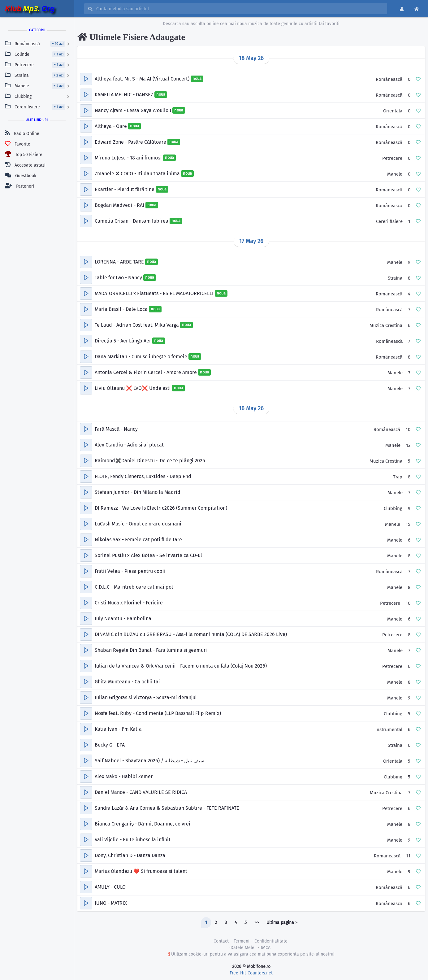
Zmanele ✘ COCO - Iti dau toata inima (138, 174)
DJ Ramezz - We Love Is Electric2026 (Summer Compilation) (161, 508)
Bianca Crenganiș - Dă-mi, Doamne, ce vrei (143, 824)
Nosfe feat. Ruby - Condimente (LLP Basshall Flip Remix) (158, 713)
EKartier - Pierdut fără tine (125, 189)
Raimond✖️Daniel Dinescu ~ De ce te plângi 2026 (150, 461)
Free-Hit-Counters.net (251, 973)
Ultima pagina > (282, 923)
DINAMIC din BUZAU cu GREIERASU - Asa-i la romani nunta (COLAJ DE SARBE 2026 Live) (191, 634)
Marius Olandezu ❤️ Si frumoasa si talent (141, 871)
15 (408, 524)
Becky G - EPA (110, 745)
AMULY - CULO (110, 887)
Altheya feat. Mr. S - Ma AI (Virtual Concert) (143, 79)
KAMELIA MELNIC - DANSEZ (125, 95)
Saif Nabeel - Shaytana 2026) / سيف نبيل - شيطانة (149, 761)
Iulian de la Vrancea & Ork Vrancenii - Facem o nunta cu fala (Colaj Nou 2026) (181, 666)
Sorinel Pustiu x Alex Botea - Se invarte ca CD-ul (148, 555)
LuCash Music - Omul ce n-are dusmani (138, 524)
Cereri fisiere (389, 221)
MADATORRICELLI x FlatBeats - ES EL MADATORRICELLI (155, 293)
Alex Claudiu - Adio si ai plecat (129, 445)
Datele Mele (242, 948)
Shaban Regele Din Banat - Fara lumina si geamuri (151, 650)
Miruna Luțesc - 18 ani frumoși (129, 158)
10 (408, 429)
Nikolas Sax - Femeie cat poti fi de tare (138, 540)
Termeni (242, 941)
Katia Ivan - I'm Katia (118, 729)
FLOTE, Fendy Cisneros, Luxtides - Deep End (143, 476)
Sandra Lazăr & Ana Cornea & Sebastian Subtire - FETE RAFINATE (167, 808)
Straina (395, 278)
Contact (221, 941)
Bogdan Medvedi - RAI (120, 205)
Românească (389, 79)
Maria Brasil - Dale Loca (122, 309)
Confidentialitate (271, 941)
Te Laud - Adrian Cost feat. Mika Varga (137, 325)
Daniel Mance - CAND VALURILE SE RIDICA (141, 792)
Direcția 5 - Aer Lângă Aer (123, 341)
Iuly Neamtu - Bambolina (123, 618)
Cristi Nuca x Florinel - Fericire (129, 603)
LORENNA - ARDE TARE (120, 262)
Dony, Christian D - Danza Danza (130, 855)
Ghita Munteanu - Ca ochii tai (127, 682)
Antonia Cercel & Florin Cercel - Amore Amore (146, 372)
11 (408, 856)
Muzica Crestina (386, 325)
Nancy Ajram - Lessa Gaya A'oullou (134, 110)
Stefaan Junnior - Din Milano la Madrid (138, 492)
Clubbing (393, 508)
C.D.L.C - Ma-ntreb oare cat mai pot (134, 587)
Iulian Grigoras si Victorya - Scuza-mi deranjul (146, 697)
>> (257, 923)
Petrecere (392, 158)
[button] (86, 79)
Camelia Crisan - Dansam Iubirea (132, 221)
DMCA (265, 948)
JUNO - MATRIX (111, 903)
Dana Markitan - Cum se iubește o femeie (142, 357)
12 (408, 445)
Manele (395, 174)
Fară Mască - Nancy (116, 429)
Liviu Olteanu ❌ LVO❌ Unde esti (133, 388)
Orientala (393, 111)
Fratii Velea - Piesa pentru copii (130, 571)
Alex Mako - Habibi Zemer (124, 776)
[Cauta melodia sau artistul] (240, 9)
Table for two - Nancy (119, 278)
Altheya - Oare (111, 126)
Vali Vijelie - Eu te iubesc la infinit (133, 840)
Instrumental (389, 730)
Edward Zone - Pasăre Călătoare (131, 142)
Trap (398, 477)
